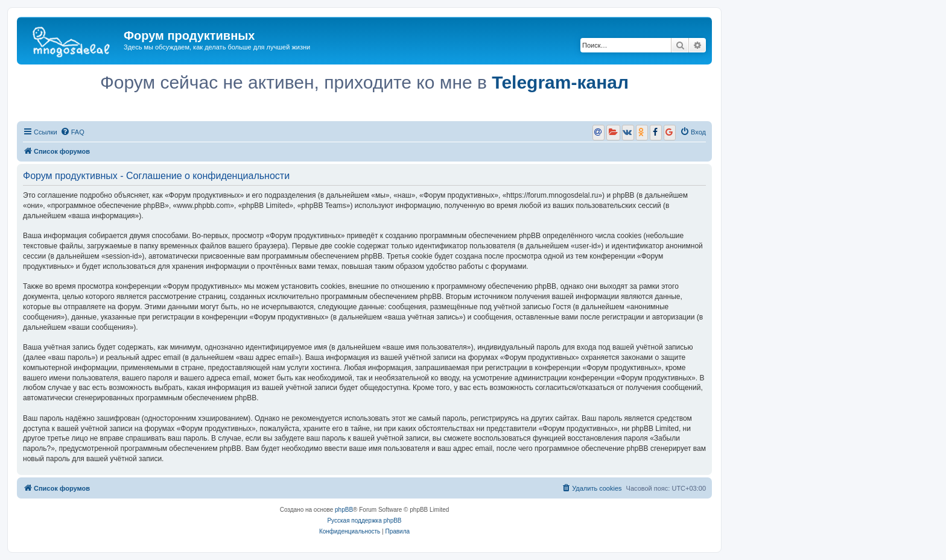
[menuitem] (72, 132)
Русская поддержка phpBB (364, 521)
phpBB (344, 510)
